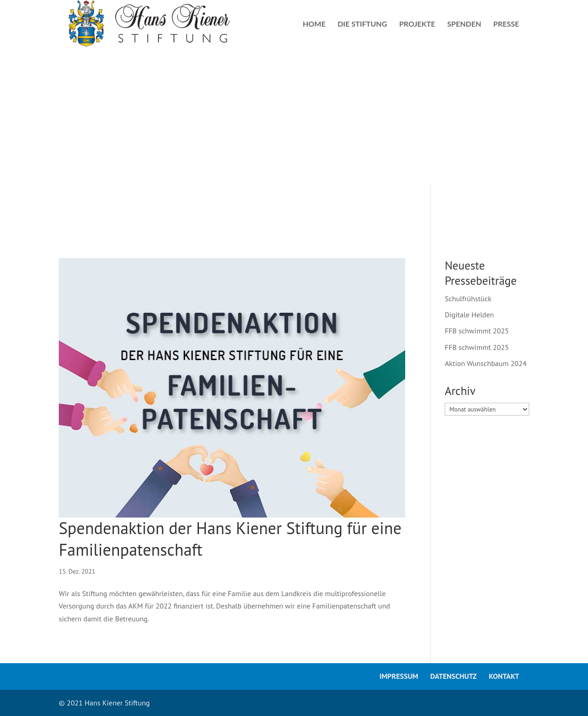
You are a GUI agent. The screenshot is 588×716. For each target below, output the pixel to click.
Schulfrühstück (468, 299)
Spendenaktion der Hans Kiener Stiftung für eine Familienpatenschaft (230, 539)
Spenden (464, 24)
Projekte (417, 24)
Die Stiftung (362, 24)
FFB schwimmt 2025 (477, 331)
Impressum (399, 676)
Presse (506, 24)
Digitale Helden (469, 315)
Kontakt (504, 676)
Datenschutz (454, 676)
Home (314, 24)
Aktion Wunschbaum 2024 (486, 363)
